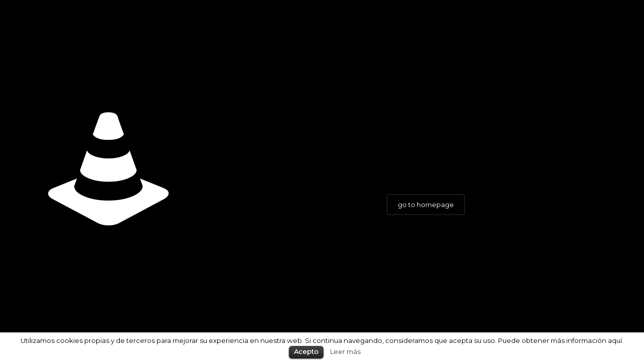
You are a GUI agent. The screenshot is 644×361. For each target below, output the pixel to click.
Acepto (306, 351)
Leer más (345, 351)
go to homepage (426, 205)
